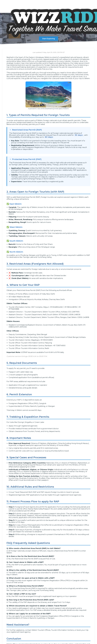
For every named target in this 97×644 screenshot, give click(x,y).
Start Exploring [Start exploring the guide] (49, 39)
